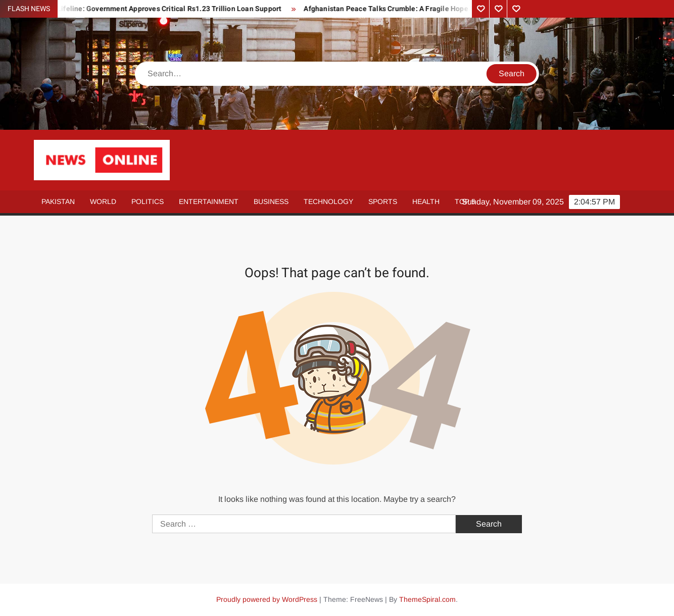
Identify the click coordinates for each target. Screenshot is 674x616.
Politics (148, 201)
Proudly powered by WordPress (267, 599)
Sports (383, 201)
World (103, 201)
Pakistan (58, 201)
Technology (328, 201)
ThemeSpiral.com (427, 599)
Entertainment (209, 201)
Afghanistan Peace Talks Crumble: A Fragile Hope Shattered (406, 9)
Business (271, 201)
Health (426, 201)
